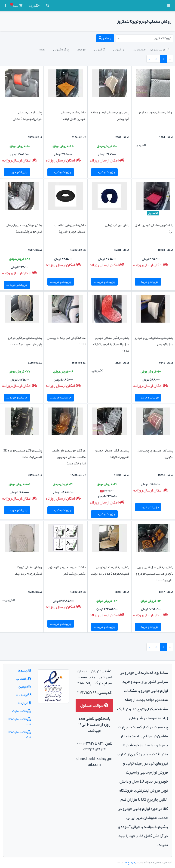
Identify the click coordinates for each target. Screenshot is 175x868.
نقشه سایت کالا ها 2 (20, 734)
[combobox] (145, 38)
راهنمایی (24, 678)
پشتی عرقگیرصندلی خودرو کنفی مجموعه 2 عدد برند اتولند (110, 570)
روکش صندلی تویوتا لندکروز (156, 112)
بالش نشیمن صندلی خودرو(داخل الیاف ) (73, 115)
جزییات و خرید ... (104, 172)
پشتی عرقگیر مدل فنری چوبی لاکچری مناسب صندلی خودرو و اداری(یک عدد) (155, 573)
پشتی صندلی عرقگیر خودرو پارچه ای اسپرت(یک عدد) (25, 341)
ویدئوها (25, 670)
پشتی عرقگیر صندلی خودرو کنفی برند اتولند (112, 454)
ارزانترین (119, 49)
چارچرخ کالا (129, 863)
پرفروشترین (61, 49)
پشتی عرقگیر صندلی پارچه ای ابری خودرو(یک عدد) (24, 228)
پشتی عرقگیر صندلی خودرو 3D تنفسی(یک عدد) (23, 454)
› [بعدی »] (150, 59)
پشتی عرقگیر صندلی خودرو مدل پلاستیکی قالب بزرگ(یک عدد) (111, 344)
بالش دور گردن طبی (117, 225)
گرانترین (99, 49)
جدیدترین (139, 49)
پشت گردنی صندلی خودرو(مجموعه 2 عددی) (27, 115)
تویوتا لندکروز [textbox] (163, 38)
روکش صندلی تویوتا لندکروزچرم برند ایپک (28, 570)
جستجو (105, 38)
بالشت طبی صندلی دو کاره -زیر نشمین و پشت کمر (67, 570)
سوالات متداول (94, 705)
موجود (81, 49)
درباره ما (25, 703)
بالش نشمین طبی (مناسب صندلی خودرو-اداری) (70, 228)
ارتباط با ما (23, 695)
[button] (169, 6)
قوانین (25, 687)
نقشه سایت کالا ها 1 (20, 721)
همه (42, 49)
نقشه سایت (22, 711)
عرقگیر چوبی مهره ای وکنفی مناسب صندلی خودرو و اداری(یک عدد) (69, 457)
